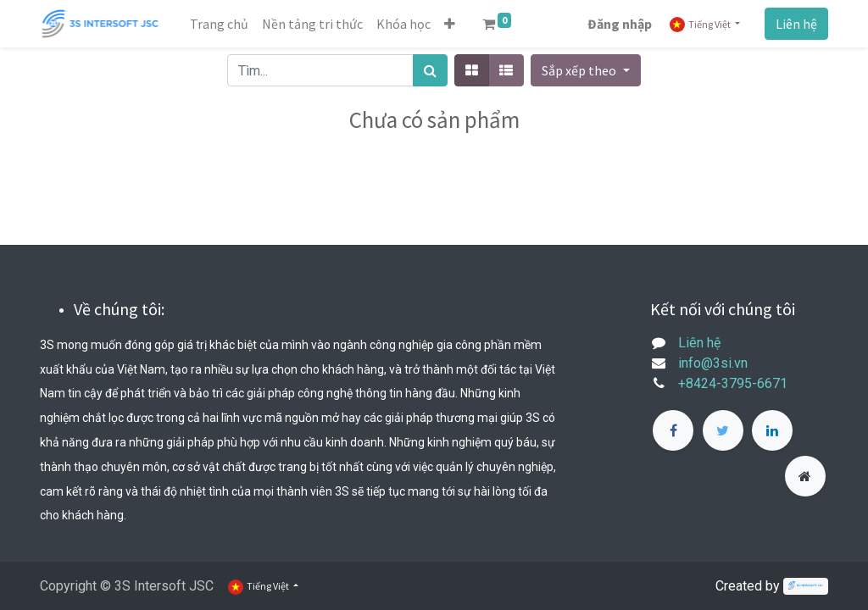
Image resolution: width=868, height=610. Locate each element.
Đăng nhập (620, 24)
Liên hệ (796, 24)
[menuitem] (219, 24)
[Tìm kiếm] (430, 70)
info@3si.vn (713, 363)
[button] (450, 24)
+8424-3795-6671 (733, 383)
